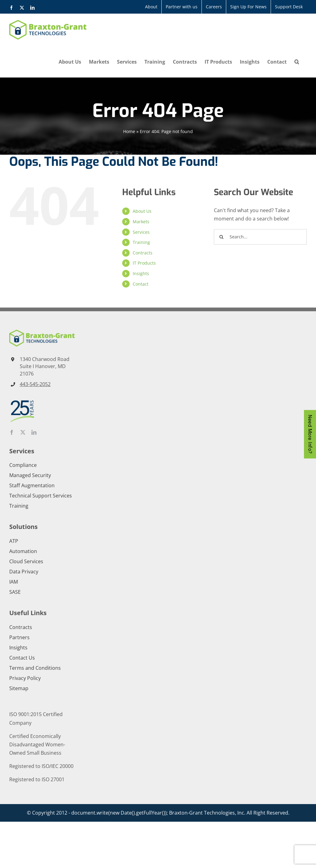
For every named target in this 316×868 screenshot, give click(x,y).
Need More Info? (310, 434)
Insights (141, 273)
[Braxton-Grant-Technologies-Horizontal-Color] (42, 332)
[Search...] (260, 237)
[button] (297, 62)
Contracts (143, 253)
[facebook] (12, 432)
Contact (141, 284)
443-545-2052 (35, 384)
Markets (141, 222)
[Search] (222, 237)
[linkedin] (34, 432)
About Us (142, 211)
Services (141, 232)
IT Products (144, 263)
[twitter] (23, 432)
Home (129, 131)
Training (141, 242)
